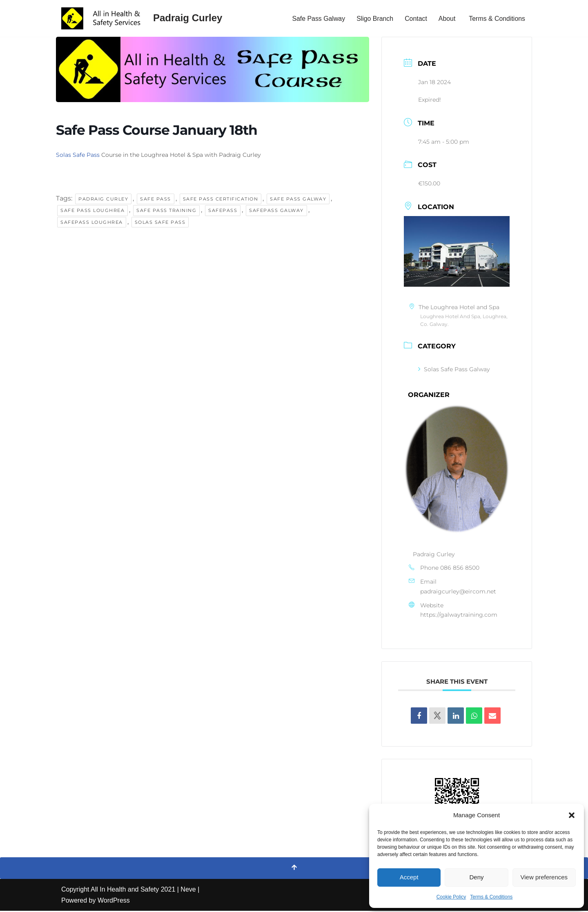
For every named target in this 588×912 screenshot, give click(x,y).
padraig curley (103, 199)
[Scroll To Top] (294, 869)
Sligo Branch (374, 19)
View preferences (544, 877)
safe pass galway (298, 199)
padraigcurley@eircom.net (458, 593)
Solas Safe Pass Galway (454, 370)
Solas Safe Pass (78, 155)
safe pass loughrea (92, 211)
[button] (572, 815)
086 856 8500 (460, 569)
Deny (476, 877)
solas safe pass (160, 223)
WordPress (114, 902)
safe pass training (166, 211)
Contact (415, 19)
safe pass (156, 199)
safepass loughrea (92, 223)
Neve (188, 891)
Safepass (223, 211)
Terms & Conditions (491, 897)
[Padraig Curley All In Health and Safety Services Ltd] (142, 18)
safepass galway (276, 211)
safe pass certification (221, 199)
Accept (409, 877)
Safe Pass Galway (317, 19)
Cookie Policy (451, 897)
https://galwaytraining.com (459, 616)
